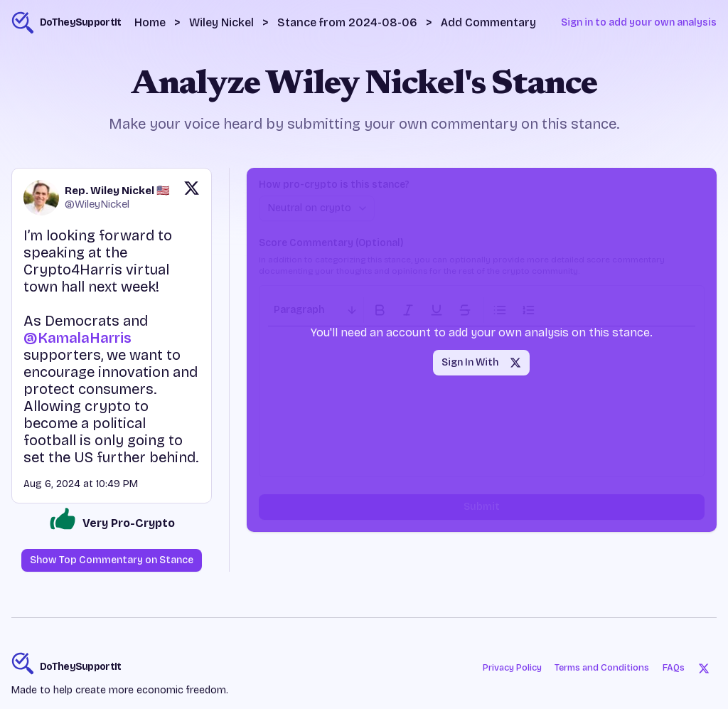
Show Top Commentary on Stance (112, 560)
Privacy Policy (500, 667)
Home (150, 22)
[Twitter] (705, 668)
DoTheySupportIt (81, 667)
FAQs (676, 667)
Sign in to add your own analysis (639, 22)
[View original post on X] (192, 198)
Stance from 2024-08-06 (347, 22)
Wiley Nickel (221, 22)
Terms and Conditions (599, 667)
